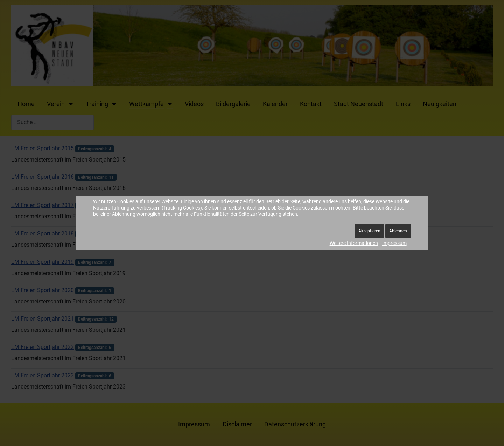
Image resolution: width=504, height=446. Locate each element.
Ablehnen (398, 231)
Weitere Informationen (354, 243)
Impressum (394, 243)
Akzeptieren (369, 231)
